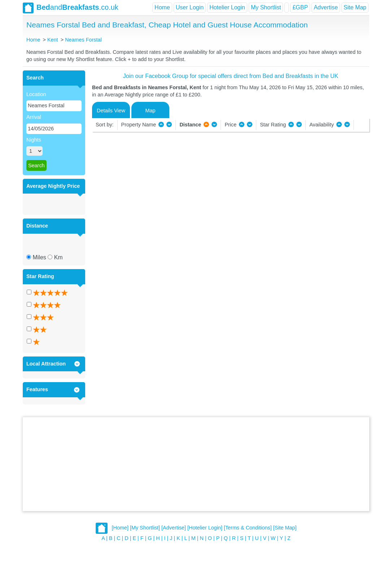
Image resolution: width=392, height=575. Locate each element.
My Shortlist (266, 7)
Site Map (355, 7)
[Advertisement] (196, 464)
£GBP (300, 7)
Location (36, 94)
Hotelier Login (227, 7)
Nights (34, 140)
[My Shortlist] (145, 528)
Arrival (34, 117)
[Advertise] (174, 528)
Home (162, 7)
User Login (190, 7)
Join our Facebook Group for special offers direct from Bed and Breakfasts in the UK (231, 76)
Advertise (326, 7)
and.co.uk (71, 8)
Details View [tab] (111, 111)
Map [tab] (151, 111)
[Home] (120, 528)
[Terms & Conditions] (248, 528)
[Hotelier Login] (205, 528)
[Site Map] (285, 528)
